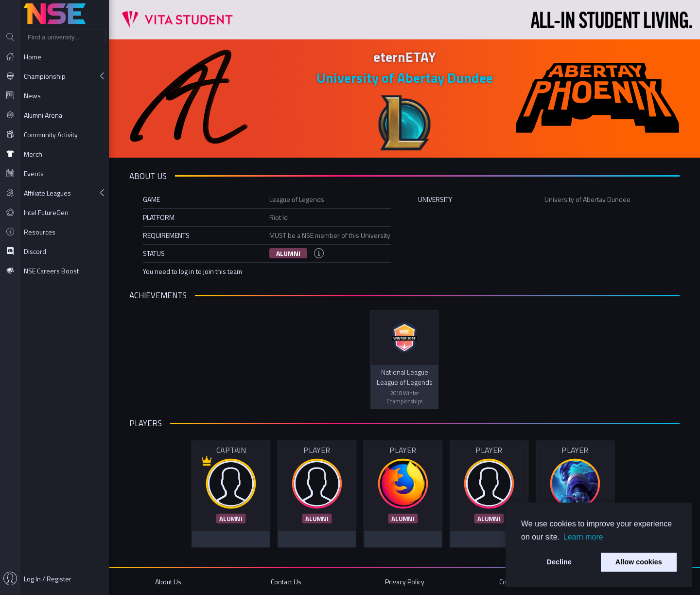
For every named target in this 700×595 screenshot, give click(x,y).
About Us (168, 582)
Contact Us (286, 582)
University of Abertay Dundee (405, 78)
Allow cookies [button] (639, 562)
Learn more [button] (583, 537)
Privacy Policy (405, 582)
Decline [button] (559, 562)
